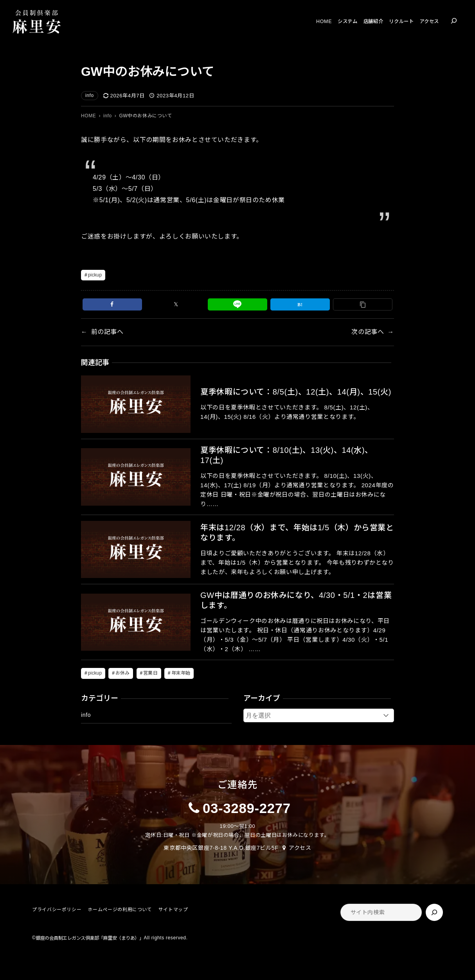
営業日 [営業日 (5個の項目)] (150, 673)
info (90, 95)
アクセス (300, 848)
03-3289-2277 (247, 808)
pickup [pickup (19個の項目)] (95, 673)
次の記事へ (368, 332)
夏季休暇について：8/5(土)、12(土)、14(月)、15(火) (296, 392)
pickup (95, 275)
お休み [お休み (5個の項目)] (122, 673)
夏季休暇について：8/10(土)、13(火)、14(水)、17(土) (287, 455)
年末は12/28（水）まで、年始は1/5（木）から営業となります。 (297, 533)
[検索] (434, 912)
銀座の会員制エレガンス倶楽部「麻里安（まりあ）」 (90, 938)
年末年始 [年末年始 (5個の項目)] (181, 673)
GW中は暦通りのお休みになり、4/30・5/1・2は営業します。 (296, 600)
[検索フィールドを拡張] (454, 21)
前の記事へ (107, 332)
